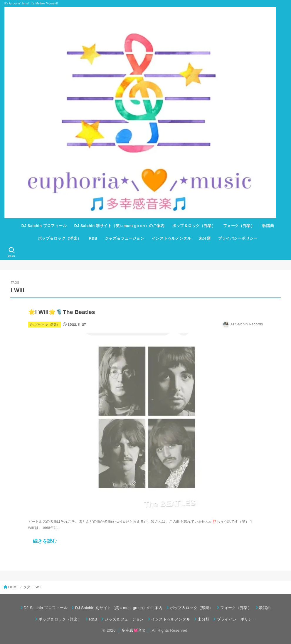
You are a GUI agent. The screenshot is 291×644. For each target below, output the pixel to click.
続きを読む (45, 541)
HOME (14, 587)
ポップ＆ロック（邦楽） (194, 226)
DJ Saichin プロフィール (44, 226)
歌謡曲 (268, 226)
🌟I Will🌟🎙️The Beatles (62, 312)
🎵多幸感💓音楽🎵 (134, 630)
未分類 (205, 238)
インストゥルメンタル (171, 238)
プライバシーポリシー (238, 238)
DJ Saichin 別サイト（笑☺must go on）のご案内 (120, 226)
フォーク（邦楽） (239, 226)
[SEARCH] (12, 252)
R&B (93, 238)
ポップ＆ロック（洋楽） (60, 238)
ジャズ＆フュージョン (125, 238)
